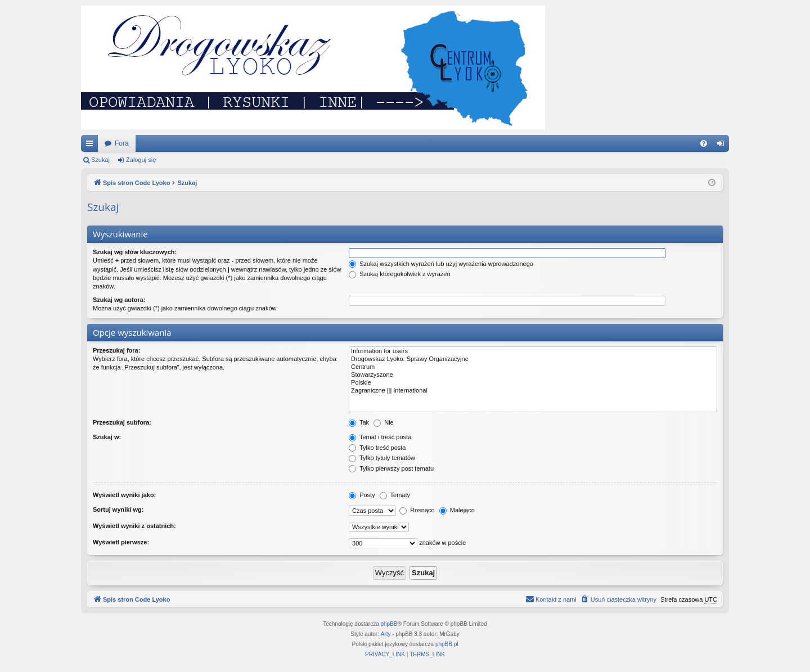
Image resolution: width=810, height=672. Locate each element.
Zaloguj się (141, 160)
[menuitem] (704, 143)
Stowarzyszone (533, 375)
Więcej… (92, 146)
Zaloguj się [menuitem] (723, 146)
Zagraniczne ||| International (533, 391)
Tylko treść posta (377, 448)
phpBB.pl (447, 644)
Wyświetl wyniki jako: (124, 495)
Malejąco (457, 510)
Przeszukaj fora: (116, 350)
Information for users (533, 351)
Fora (122, 143)
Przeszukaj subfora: (122, 422)
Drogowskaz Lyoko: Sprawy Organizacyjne (533, 359)
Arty (386, 634)
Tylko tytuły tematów (382, 458)
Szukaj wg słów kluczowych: (135, 252)
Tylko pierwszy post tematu (391, 468)
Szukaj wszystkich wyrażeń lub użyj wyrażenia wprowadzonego (441, 264)
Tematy (395, 495)
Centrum (533, 367)
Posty (362, 495)
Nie (384, 422)
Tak (359, 422)
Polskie (533, 383)
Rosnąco (417, 510)
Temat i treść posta (380, 437)
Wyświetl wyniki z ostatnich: (134, 526)
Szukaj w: (107, 437)
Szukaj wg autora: (119, 300)
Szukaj (100, 160)
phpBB (389, 624)
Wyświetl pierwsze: (121, 542)
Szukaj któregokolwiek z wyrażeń (399, 274)
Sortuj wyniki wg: (118, 509)
